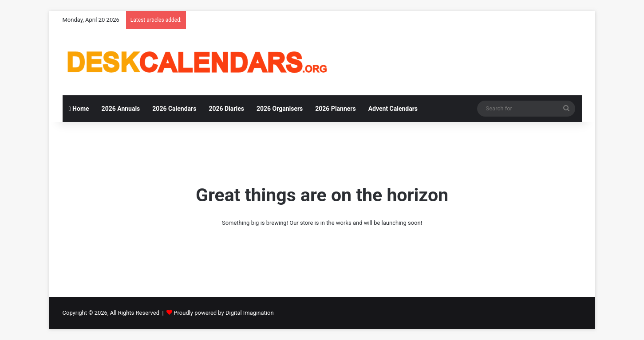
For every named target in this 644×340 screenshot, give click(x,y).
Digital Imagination (250, 313)
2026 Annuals (121, 109)
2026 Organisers (280, 109)
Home (79, 109)
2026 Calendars (174, 109)
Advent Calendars (393, 109)
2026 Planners (335, 109)
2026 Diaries (226, 109)
